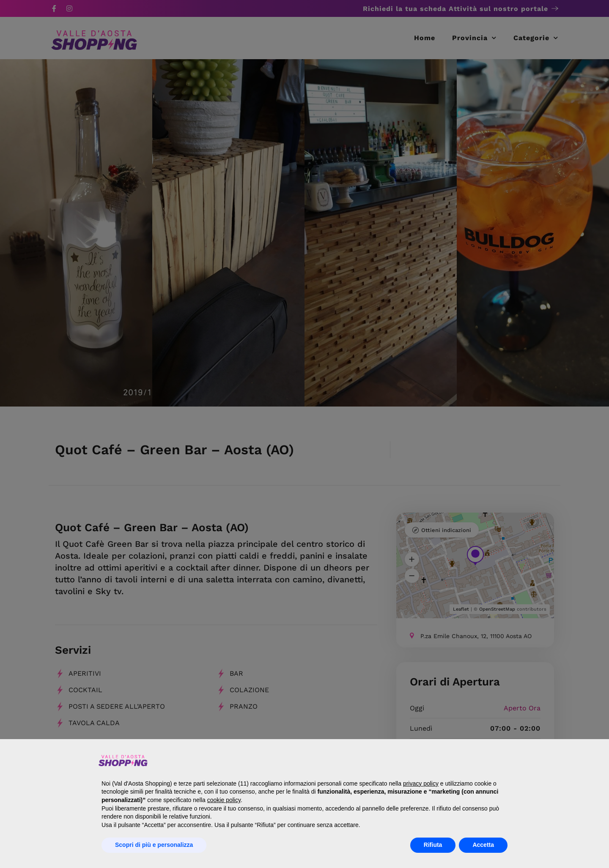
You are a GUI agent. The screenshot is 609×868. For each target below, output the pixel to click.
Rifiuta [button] (433, 845)
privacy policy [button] (421, 783)
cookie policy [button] (224, 800)
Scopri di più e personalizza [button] (154, 845)
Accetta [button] (483, 845)
